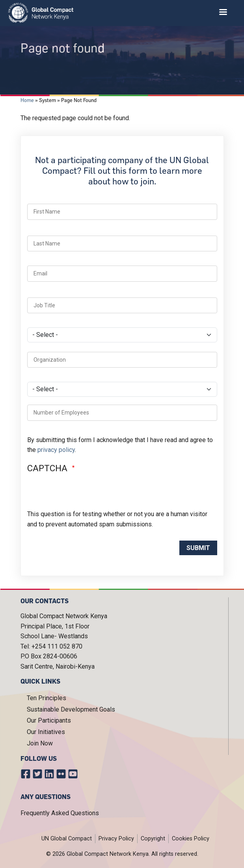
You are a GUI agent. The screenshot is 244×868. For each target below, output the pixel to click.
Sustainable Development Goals (71, 709)
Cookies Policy (191, 839)
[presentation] (87, 494)
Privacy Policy (116, 839)
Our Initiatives (46, 732)
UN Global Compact (67, 839)
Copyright (153, 839)
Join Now (40, 743)
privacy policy (56, 450)
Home (27, 100)
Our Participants (49, 720)
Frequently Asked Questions (60, 813)
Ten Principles (47, 698)
